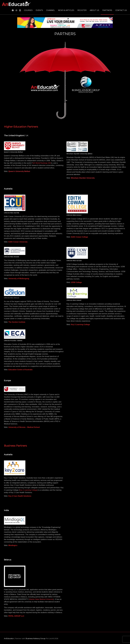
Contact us (121, 10)
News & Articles (66, 10)
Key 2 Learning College (28, 490)
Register (82, 10)
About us (94, 10)
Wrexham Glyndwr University (83, 178)
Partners (107, 10)
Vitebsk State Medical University (41, 599)
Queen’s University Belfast (19, 171)
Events (39, 10)
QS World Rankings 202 (42, 163)
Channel (50, 10)
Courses (28, 10)
